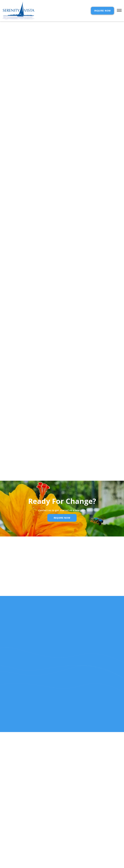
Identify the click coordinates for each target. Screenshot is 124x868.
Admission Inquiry (77, 827)
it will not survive (96, 278)
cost (5, 827)
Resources (9, 838)
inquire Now (62, 518)
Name (14, 581)
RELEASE (7, 843)
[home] (19, 11)
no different (54, 190)
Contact (71, 822)
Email (56, 581)
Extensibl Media (59, 861)
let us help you (10, 295)
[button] (118, 11)
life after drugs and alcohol (61, 295)
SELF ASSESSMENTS (77, 843)
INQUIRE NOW (102, 11)
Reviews (71, 838)
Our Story (9, 833)
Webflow (85, 861)
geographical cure (107, 252)
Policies (71, 833)
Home (6, 822)
